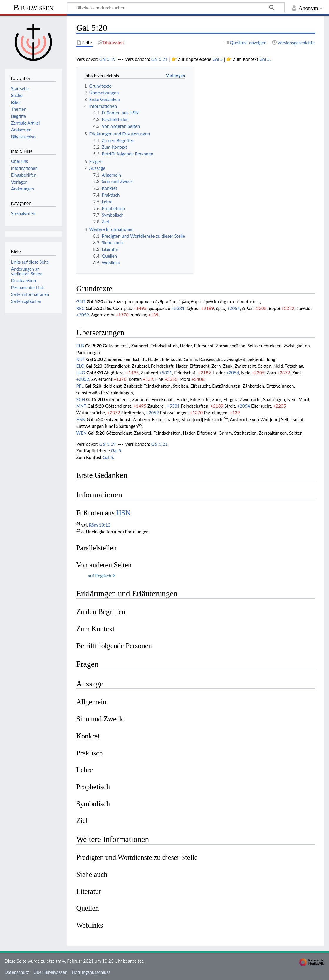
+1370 (122, 315)
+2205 (260, 308)
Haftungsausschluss (91, 972)
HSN (81, 419)
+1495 (140, 308)
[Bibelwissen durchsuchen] (176, 7)
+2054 (234, 308)
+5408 (198, 379)
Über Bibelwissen (50, 972)
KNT (80, 359)
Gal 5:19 (108, 59)
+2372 (288, 308)
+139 (153, 315)
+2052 (83, 315)
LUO (81, 373)
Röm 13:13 (100, 525)
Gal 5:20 (95, 301)
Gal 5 (218, 59)
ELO (80, 366)
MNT (81, 406)
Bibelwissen (33, 7)
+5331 (178, 308)
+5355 (171, 379)
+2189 (207, 308)
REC (80, 308)
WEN (81, 433)
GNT (81, 301)
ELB (80, 346)
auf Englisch (99, 576)
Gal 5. (265, 59)
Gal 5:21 (160, 59)
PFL (80, 386)
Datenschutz (17, 972)
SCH (80, 399)
